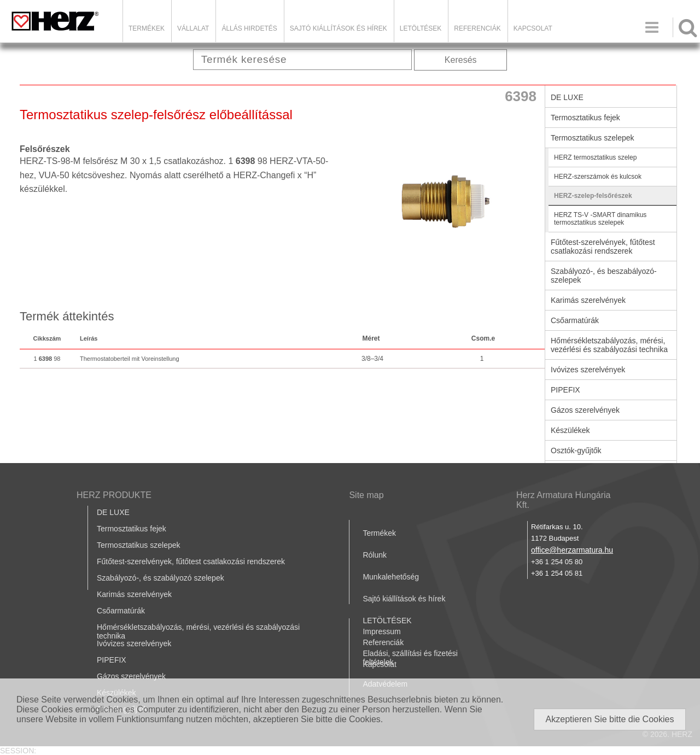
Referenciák (477, 28)
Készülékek (570, 430)
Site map (366, 495)
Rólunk (375, 555)
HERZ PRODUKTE (114, 495)
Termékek (147, 28)
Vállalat (193, 28)
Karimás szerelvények (588, 300)
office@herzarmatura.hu (572, 550)
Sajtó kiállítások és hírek (339, 28)
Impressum (381, 631)
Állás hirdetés (249, 28)
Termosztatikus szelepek (593, 138)
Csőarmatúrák (575, 320)
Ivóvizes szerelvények (588, 370)
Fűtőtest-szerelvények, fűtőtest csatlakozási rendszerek (603, 247)
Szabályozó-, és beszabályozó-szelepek (604, 276)
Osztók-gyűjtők (576, 450)
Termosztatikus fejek (585, 118)
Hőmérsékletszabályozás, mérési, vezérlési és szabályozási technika (609, 345)
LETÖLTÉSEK (421, 28)
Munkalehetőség (391, 577)
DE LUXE (567, 97)
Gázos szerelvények (585, 410)
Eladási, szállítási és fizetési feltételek (410, 658)
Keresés (461, 60)
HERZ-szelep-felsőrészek (593, 196)
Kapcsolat (533, 28)
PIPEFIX (565, 390)
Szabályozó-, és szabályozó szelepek (161, 578)
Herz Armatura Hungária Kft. (564, 500)
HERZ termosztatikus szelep (595, 157)
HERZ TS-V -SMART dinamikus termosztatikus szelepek (600, 219)
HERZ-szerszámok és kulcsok (598, 177)
